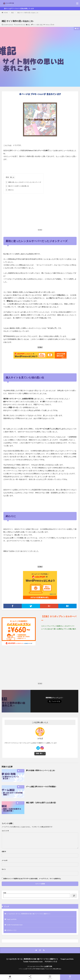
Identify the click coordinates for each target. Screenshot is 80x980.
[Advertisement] (40, 212)
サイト (4, 869)
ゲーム (22, 771)
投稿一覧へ (39, 753)
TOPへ (70, 977)
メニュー (50, 977)
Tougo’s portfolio (11, 919)
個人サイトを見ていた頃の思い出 (17, 186)
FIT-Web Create (39, 969)
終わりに (10, 190)
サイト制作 (36, 25)
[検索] (74, 896)
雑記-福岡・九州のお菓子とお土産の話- (41, 803)
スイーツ (21, 803)
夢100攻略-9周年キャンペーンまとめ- (41, 770)
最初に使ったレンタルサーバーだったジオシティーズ (23, 182)
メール (5, 860)
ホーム (10, 977)
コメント (5, 831)
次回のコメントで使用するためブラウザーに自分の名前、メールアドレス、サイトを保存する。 (33, 879)
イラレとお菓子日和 (46, 966)
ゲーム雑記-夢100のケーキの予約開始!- (41, 787)
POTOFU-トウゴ (11, 930)
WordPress (57, 969)
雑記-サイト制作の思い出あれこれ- (28, 13)
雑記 (13, 13)
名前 (4, 852)
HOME (6, 13)
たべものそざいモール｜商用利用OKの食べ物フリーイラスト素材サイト (28, 914)
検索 (5, 893)
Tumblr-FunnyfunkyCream (14, 925)
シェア (30, 977)
